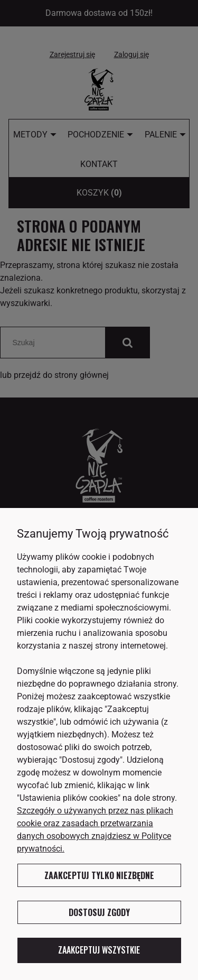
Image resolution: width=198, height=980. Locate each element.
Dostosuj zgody (99, 912)
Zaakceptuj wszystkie (99, 950)
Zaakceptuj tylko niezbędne (99, 875)
